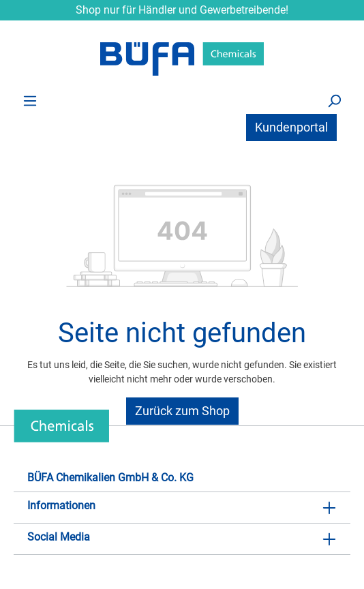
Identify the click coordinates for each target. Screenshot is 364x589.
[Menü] (30, 100)
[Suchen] (334, 100)
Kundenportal (291, 127)
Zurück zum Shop (182, 411)
